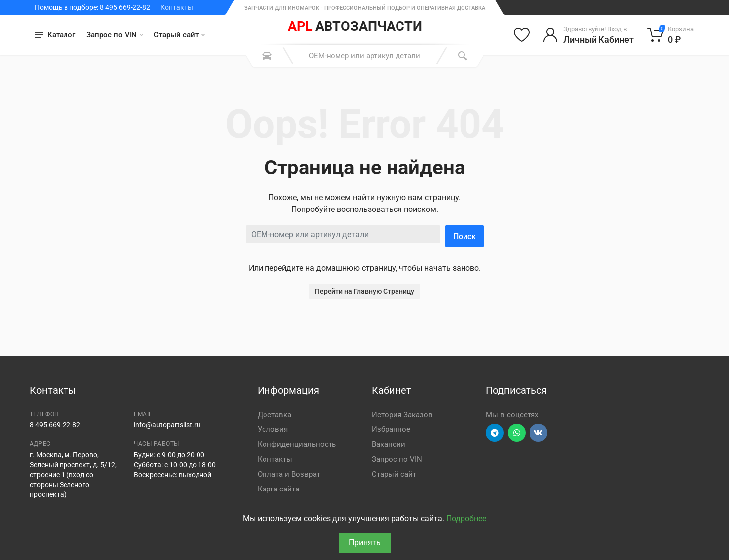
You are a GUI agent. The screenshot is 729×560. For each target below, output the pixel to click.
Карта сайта (278, 489)
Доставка (274, 415)
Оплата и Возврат (289, 474)
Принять (365, 542)
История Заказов (402, 415)
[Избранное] (522, 35)
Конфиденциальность (297, 444)
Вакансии (389, 444)
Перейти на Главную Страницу (364, 291)
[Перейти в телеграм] (495, 433)
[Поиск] (463, 56)
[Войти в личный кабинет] (588, 35)
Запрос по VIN (115, 35)
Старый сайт (179, 35)
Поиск (464, 237)
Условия (273, 429)
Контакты (177, 7)
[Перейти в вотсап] (517, 433)
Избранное (391, 429)
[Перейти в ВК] (538, 433)
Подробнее (466, 519)
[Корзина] (671, 35)
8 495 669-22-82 (55, 425)
